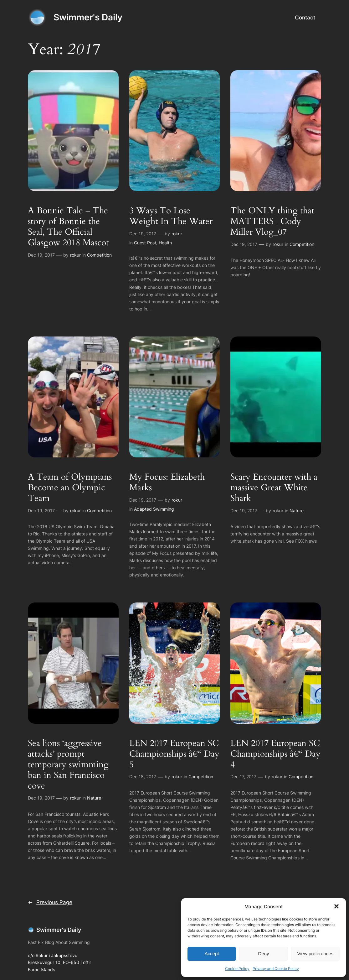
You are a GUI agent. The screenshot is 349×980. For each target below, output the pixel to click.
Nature (297, 511)
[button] (336, 906)
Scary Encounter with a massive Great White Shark (274, 487)
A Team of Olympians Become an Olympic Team (70, 487)
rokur (75, 255)
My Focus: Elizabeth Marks (167, 482)
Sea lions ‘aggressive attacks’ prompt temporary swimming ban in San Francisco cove (68, 764)
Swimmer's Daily (88, 17)
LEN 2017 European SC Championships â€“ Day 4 (275, 754)
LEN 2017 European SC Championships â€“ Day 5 (174, 754)
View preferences (316, 954)
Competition (99, 255)
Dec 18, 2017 (143, 777)
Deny (263, 954)
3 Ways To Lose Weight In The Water (171, 216)
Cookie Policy (237, 969)
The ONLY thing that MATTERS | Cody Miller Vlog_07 (272, 221)
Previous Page (50, 902)
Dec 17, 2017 (243, 777)
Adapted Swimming (154, 509)
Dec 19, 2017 (41, 255)
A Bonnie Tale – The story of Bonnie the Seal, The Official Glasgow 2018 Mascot (68, 227)
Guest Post (145, 243)
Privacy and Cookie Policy (276, 969)
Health (165, 243)
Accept (212, 954)
